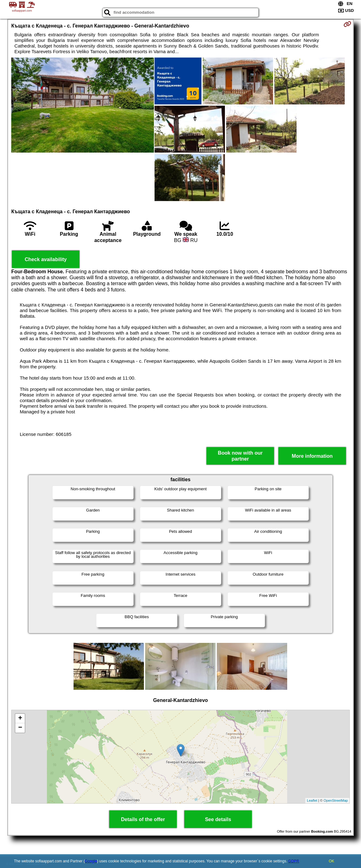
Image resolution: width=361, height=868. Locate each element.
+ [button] (20, 719)
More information (312, 456)
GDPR (294, 861)
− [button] (20, 728)
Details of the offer (143, 819)
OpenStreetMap (336, 800)
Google (91, 861)
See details (218, 819)
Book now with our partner (240, 456)
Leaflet (312, 800)
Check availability (46, 259)
